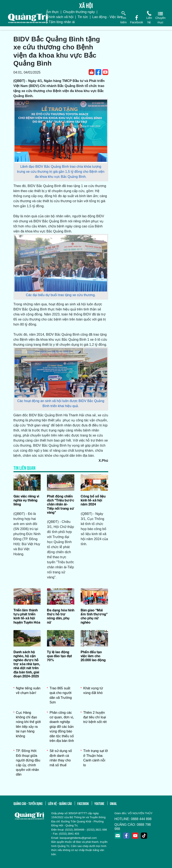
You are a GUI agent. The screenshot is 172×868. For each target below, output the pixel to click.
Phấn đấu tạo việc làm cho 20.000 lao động (93, 656)
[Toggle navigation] (3, 28)
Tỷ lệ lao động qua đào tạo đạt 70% (59, 656)
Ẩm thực (52, 12)
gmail (113, 803)
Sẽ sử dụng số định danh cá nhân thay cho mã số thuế (61, 758)
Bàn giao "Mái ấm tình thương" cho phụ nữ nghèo (94, 616)
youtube (99, 803)
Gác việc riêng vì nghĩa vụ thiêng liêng (26, 500)
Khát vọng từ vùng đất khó (93, 691)
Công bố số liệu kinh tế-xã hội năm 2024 (93, 500)
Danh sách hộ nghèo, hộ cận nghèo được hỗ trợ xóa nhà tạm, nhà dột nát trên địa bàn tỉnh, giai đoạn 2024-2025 (27, 664)
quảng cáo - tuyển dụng (28, 803)
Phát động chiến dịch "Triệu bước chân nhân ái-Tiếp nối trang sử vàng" (61, 504)
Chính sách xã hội (60, 17)
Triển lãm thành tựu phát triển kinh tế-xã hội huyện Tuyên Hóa (27, 616)
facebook (83, 803)
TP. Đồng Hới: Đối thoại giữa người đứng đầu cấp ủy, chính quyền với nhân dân (28, 763)
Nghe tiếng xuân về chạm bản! (28, 691)
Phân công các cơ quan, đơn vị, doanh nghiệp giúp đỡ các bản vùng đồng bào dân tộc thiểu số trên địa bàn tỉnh (62, 727)
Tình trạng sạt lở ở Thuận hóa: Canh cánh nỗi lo (95, 758)
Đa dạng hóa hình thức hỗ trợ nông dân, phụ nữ (61, 616)
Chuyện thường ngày (79, 12)
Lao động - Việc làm (107, 17)
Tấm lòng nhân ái (62, 22)
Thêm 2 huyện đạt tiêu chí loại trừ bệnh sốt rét (95, 717)
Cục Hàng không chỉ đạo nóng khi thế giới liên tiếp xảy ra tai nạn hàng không (28, 724)
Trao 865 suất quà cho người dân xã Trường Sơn (61, 695)
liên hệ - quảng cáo (60, 803)
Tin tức (83, 17)
